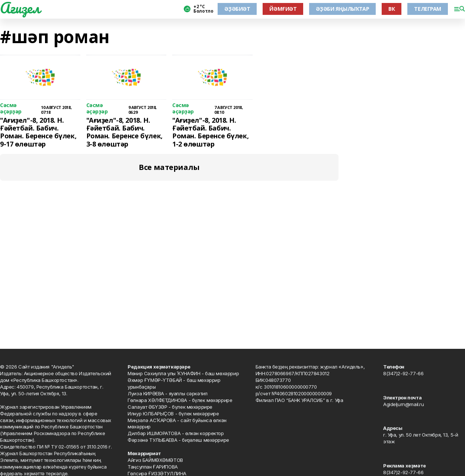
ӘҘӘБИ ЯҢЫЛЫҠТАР (342, 9)
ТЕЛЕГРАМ (428, 9)
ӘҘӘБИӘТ (237, 9)
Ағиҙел (20, 8)
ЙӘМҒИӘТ (283, 9)
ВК (392, 9)
